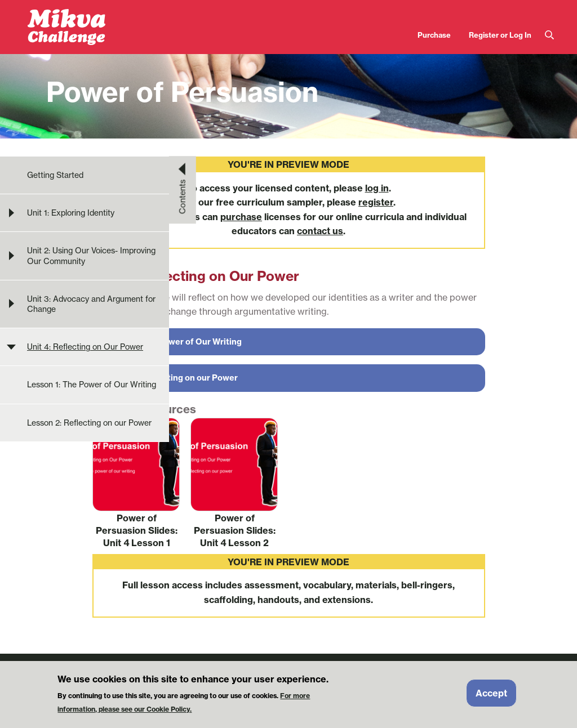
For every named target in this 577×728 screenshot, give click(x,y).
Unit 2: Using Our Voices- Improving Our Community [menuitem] (91, 256)
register (376, 202)
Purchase (434, 35)
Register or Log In (500, 35)
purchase (241, 217)
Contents (183, 196)
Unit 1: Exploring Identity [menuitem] (71, 213)
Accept (491, 697)
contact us (320, 231)
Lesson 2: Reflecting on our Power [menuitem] (89, 423)
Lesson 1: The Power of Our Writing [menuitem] (92, 385)
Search (549, 35)
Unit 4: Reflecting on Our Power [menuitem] (85, 347)
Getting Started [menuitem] (55, 175)
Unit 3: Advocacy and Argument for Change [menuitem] (91, 304)
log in (377, 188)
